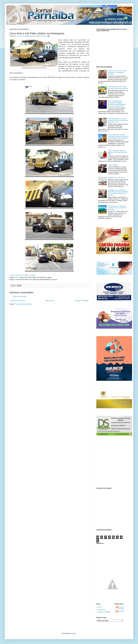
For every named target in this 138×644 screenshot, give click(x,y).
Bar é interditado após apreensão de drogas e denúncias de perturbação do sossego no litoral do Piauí (117, 104)
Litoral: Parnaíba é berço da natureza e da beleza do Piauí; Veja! (118, 152)
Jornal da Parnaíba (121, 608)
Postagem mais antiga (82, 301)
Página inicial (50, 301)
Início (100, 607)
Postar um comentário (19, 296)
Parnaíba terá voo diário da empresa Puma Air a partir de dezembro (117, 208)
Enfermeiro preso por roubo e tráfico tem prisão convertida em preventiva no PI (118, 120)
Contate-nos (102, 610)
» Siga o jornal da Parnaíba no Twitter (23, 275)
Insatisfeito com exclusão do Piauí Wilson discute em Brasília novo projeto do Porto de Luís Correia (118, 193)
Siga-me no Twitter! (104, 612)
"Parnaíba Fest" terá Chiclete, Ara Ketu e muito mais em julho (118, 88)
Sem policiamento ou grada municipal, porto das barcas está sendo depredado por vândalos (118, 136)
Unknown (121, 611)
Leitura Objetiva (113, 165)
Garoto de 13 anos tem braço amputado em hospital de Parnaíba (117, 72)
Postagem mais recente (18, 301)
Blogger (73, 633)
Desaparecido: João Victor (116, 178)
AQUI (16, 277)
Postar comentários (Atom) (24, 304)
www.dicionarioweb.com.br (112, 509)
